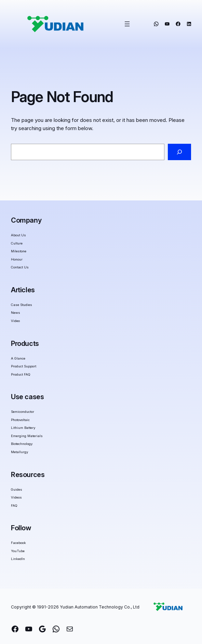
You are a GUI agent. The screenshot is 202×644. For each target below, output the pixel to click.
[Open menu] (127, 24)
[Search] (179, 152)
